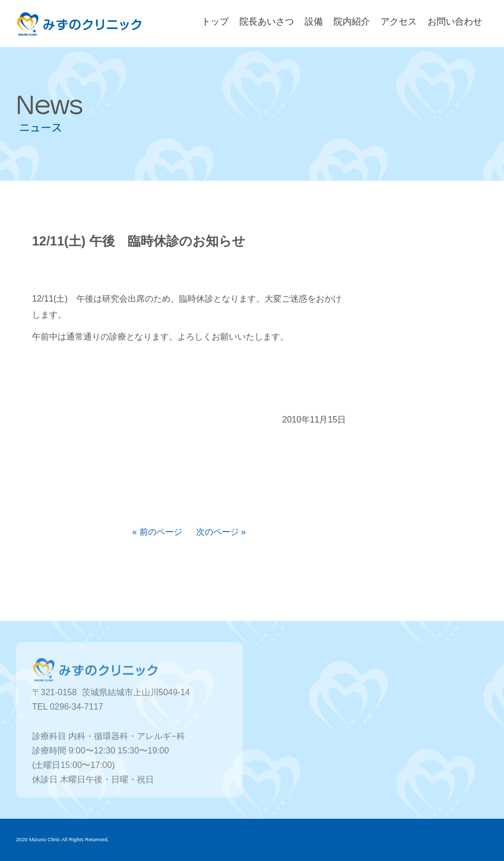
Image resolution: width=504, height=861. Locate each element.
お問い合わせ (455, 22)
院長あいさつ (267, 22)
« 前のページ (157, 532)
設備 (314, 22)
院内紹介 (352, 22)
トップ (215, 22)
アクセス (399, 22)
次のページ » (221, 532)
